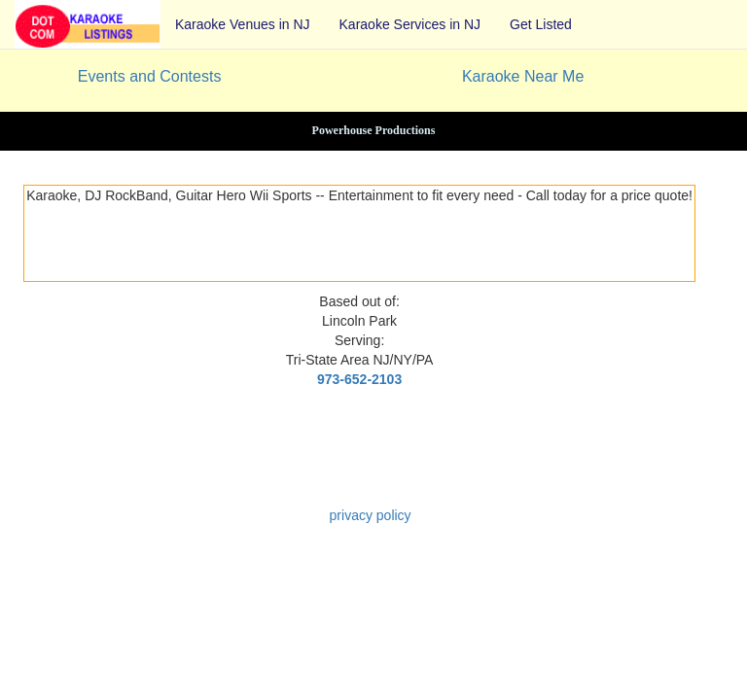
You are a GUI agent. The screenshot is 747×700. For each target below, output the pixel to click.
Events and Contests (150, 76)
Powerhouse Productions (374, 130)
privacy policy (371, 515)
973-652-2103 (359, 379)
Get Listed (541, 24)
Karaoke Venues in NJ (243, 24)
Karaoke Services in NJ (410, 24)
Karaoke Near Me (523, 76)
